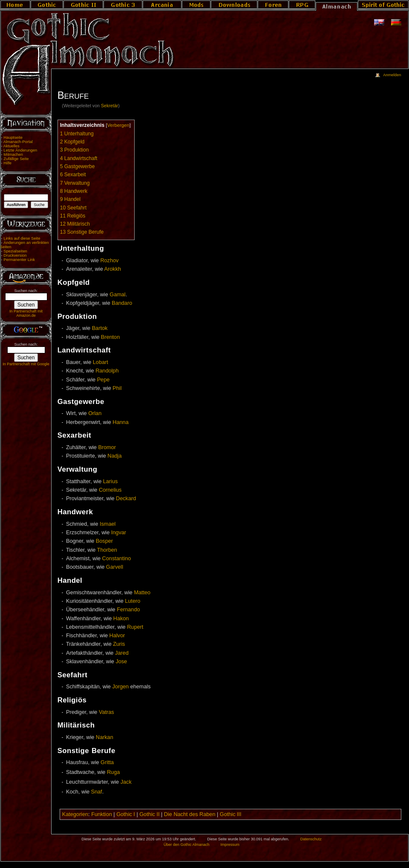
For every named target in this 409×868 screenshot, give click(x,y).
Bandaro (122, 303)
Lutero (132, 601)
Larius (111, 481)
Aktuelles (12, 146)
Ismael (108, 524)
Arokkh (113, 269)
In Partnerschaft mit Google (26, 364)
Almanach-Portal (18, 142)
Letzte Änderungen (20, 150)
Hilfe (7, 163)
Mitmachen (13, 155)
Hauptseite (13, 138)
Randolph (107, 371)
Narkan (105, 737)
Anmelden (392, 75)
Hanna (120, 422)
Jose (121, 662)
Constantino (117, 559)
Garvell (115, 567)
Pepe (104, 380)
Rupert (135, 627)
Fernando (128, 610)
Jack (126, 782)
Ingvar (119, 533)
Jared (122, 653)
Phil (117, 388)
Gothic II (149, 814)
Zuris (119, 644)
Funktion (102, 814)
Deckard (126, 498)
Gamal (117, 295)
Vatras (107, 712)
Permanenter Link (19, 260)
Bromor (107, 447)
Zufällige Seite (16, 159)
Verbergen (118, 125)
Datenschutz (311, 839)
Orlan (95, 413)
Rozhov (109, 261)
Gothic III (231, 814)
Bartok (100, 328)
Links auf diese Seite (22, 238)
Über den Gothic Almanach (187, 845)
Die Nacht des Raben (190, 814)
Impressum (230, 845)
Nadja (114, 456)
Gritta (107, 762)
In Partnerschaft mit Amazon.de (26, 313)
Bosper (104, 541)
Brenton (110, 337)
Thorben (107, 550)
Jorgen (120, 687)
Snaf (97, 792)
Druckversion (15, 255)
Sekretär (109, 106)
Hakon (121, 619)
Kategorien (75, 814)
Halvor (117, 636)
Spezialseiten (15, 251)
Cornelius (110, 490)
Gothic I (126, 814)
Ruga (113, 772)
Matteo (142, 593)
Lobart (101, 362)
